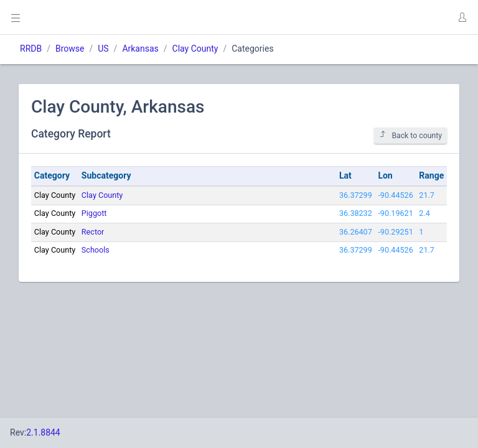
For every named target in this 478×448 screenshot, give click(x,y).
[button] (462, 17)
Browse (70, 49)
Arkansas (140, 49)
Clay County (195, 49)
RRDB (31, 49)
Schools (96, 250)
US (103, 49)
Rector (93, 232)
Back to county (410, 135)
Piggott (94, 213)
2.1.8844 (43, 432)
